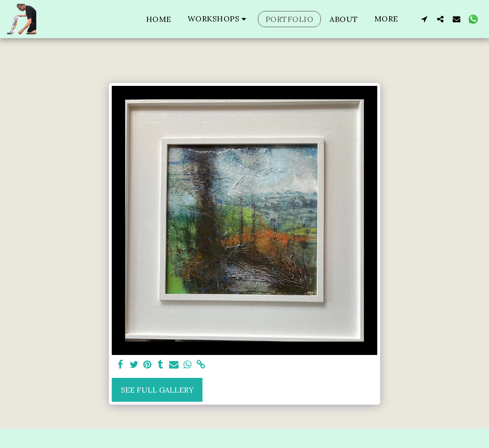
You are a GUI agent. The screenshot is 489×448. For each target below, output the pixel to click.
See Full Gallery (157, 390)
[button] (218, 19)
